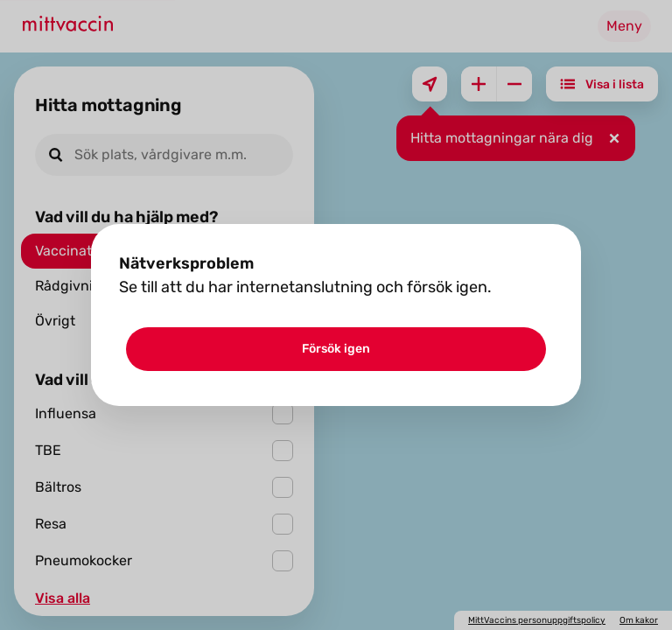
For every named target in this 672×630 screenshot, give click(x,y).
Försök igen (336, 349)
